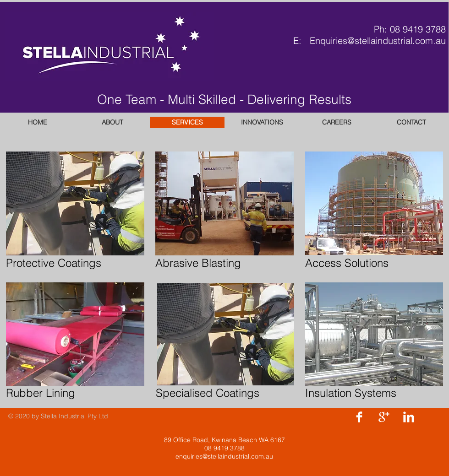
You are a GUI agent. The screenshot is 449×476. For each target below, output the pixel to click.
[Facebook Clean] (359, 417)
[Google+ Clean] (384, 417)
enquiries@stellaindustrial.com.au (224, 456)
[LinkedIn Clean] (409, 417)
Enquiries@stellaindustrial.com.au (378, 41)
